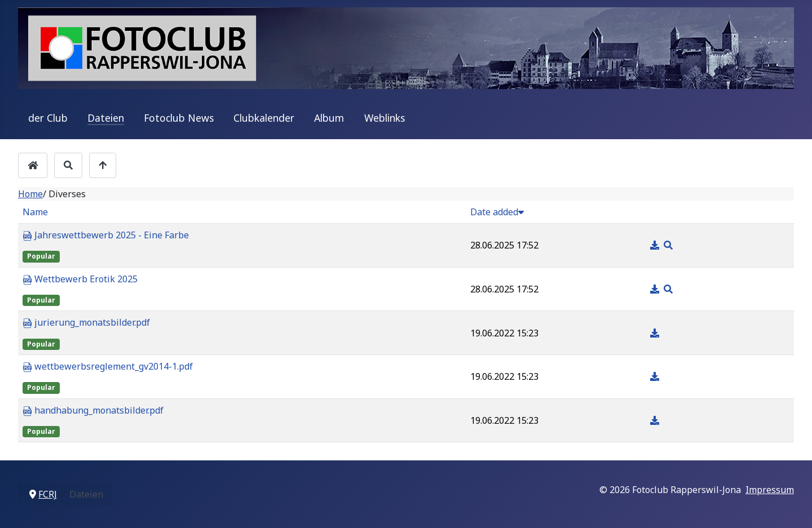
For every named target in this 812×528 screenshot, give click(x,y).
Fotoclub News (179, 118)
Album (329, 118)
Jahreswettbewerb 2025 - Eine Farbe (106, 236)
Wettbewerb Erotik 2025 (80, 279)
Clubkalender (264, 118)
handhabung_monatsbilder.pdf (93, 411)
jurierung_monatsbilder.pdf (86, 323)
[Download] (656, 245)
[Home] (33, 165)
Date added (497, 212)
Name (35, 212)
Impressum (770, 490)
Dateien (106, 118)
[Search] (68, 165)
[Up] (103, 165)
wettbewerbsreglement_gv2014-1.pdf (108, 367)
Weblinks (385, 118)
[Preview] (668, 245)
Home (30, 194)
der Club (48, 118)
